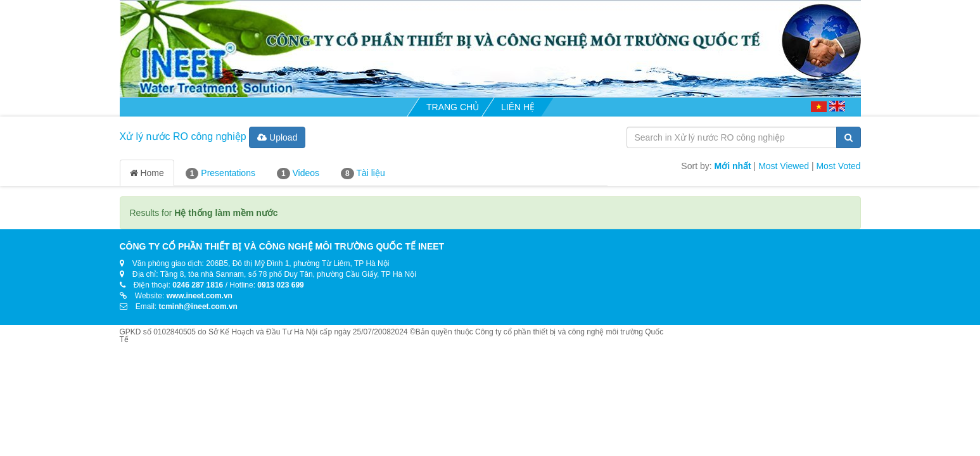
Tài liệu (363, 174)
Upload (277, 137)
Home (147, 173)
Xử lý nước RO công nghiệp (183, 136)
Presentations (220, 174)
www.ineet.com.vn (200, 296)
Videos (298, 174)
